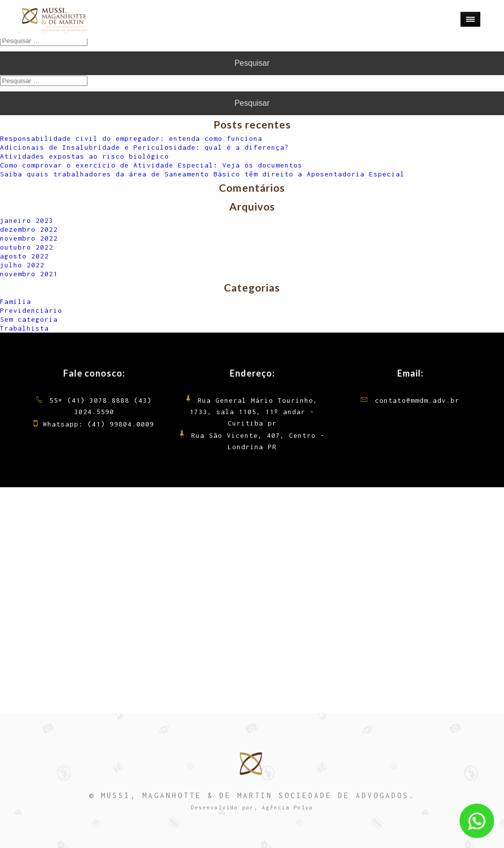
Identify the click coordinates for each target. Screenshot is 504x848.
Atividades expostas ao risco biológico (84, 156)
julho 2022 (22, 265)
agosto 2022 (24, 256)
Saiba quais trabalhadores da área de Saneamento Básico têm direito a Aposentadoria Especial (202, 174)
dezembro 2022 (29, 229)
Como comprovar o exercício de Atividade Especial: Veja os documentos (151, 165)
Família (16, 301)
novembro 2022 (29, 238)
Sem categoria (29, 319)
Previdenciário (31, 310)
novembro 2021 (29, 274)
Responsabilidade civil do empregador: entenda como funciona (131, 138)
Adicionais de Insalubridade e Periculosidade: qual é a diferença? (145, 147)
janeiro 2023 (27, 220)
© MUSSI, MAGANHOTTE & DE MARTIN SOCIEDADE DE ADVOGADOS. (252, 795)
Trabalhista (24, 328)
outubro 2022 (27, 247)
